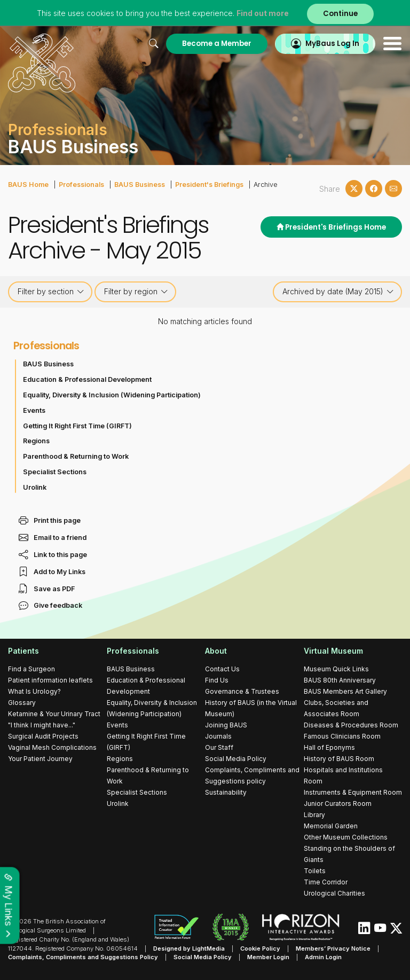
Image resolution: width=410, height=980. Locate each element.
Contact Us (222, 669)
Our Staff (219, 747)
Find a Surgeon (31, 669)
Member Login (268, 957)
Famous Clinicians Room (342, 736)
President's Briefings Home (331, 227)
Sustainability (226, 792)
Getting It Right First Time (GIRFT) (77, 426)
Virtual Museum (333, 651)
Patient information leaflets (50, 680)
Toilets (315, 871)
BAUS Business (140, 185)
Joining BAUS (226, 725)
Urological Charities (334, 893)
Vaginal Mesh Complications (52, 747)
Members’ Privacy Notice (333, 948)
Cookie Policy (260, 948)
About (216, 651)
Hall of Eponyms (329, 747)
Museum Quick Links (336, 669)
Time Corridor (326, 882)
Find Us (217, 680)
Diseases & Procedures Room (351, 725)
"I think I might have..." (42, 725)
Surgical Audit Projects (43, 736)
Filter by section (51, 292)
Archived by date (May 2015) (338, 292)
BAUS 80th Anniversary (340, 680)
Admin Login (323, 957)
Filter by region (136, 292)
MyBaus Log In (332, 44)
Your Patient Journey (40, 759)
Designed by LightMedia (189, 948)
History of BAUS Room (339, 759)
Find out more (263, 13)
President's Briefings (209, 185)
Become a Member (217, 44)
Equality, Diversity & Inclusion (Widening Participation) (112, 395)
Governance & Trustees (242, 691)
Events (34, 410)
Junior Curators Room (338, 803)
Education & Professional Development (87, 379)
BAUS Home (28, 185)
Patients (23, 651)
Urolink (35, 487)
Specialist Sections (55, 472)
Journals (218, 736)
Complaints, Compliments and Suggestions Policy (83, 957)
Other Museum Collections (346, 837)
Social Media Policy (236, 759)
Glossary (22, 703)
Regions (36, 441)
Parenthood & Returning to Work (76, 456)
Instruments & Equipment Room (353, 792)
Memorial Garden (331, 826)
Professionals (81, 185)
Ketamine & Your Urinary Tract (54, 714)
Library (314, 815)
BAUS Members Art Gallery (345, 691)
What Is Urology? (34, 691)
